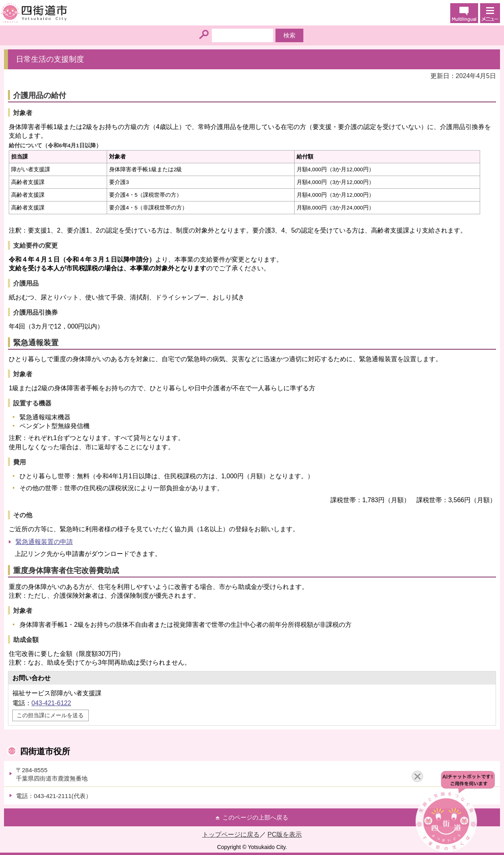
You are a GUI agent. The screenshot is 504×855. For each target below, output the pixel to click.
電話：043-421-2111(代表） (54, 796)
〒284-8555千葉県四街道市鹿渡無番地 (52, 774)
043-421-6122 (51, 703)
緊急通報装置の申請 (44, 542)
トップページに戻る (231, 834)
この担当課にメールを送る (50, 715)
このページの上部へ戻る (255, 817)
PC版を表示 (285, 834)
